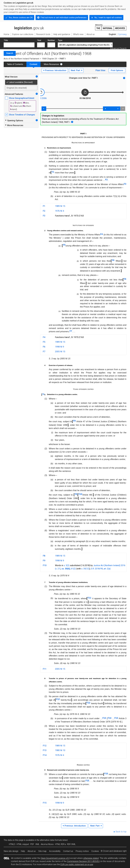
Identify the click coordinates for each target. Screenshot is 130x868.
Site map (42, 851)
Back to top (121, 832)
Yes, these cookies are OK (21, 18)
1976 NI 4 (60, 211)
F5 (64, 245)
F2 (106, 180)
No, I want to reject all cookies (108, 18)
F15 (106, 774)
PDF (32, 844)
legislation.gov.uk (24, 27)
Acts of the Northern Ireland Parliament (21, 59)
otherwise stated (91, 858)
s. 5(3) (67, 565)
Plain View (100, 70)
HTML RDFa (60, 844)
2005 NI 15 (60, 352)
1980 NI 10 (60, 750)
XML (37, 844)
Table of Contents (15, 64)
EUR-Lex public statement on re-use (77, 864)
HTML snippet (23, 844)
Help (23, 851)
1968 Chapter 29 (49, 59)
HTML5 (12, 844)
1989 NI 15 (60, 206)
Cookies (95, 851)
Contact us (68, 851)
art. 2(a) (107, 569)
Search (10, 53)
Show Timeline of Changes (22, 115)
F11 (89, 598)
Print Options (117, 70)
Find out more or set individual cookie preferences (63, 18)
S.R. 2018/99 (97, 569)
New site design (11, 851)
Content (33, 64)
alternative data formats (51, 840)
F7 (71, 331)
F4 (102, 234)
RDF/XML (71, 844)
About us (32, 851)
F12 (58, 699)
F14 (109, 718)
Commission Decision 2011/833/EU (83, 861)
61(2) (73, 569)
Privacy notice (82, 851)
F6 (113, 260)
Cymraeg (122, 34)
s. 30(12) (85, 569)
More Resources (51, 64)
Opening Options (14, 120)
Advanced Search (118, 48)
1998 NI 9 (60, 347)
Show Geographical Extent (22, 98)
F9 (74, 421)
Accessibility (55, 851)
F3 (125, 184)
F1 (53, 172)
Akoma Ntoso (47, 844)
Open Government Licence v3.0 (55, 858)
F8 (43, 394)
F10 (80, 494)
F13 (104, 718)
